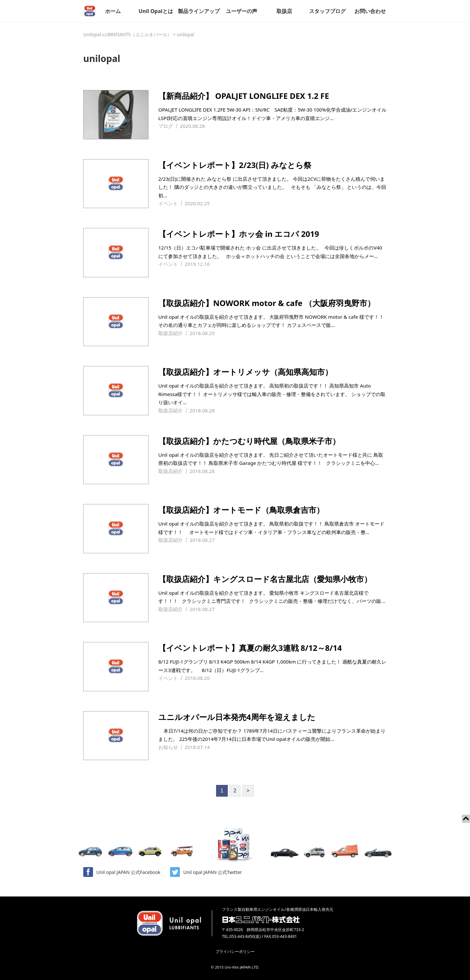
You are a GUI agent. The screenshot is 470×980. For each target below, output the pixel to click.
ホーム (113, 11)
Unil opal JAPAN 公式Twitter (206, 872)
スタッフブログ (327, 11)
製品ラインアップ (199, 11)
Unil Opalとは (156, 11)
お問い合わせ (370, 11)
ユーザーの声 (242, 11)
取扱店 (284, 11)
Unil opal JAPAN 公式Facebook (122, 872)
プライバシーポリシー (235, 951)
